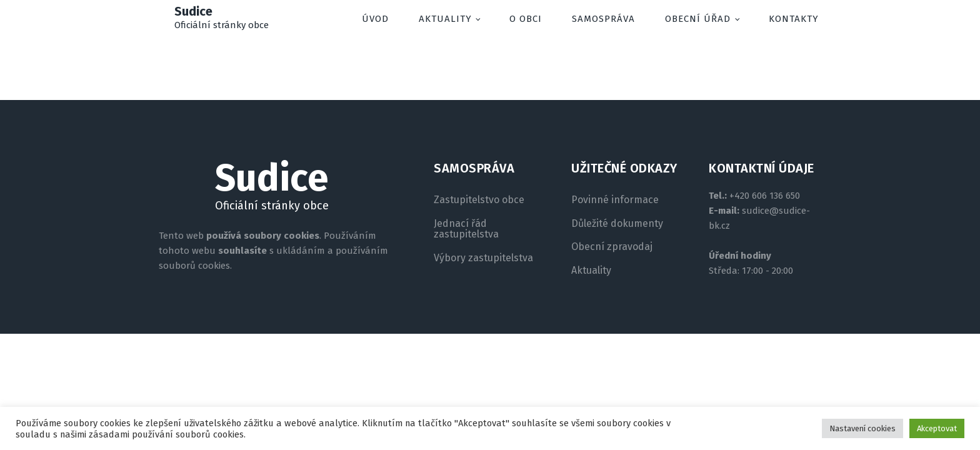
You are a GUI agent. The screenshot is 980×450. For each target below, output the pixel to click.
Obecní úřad (698, 19)
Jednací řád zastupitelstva (466, 229)
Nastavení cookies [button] (862, 428)
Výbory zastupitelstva (483, 258)
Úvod (375, 19)
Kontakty (794, 19)
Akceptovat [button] (937, 428)
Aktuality (445, 19)
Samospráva (603, 19)
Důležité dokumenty (617, 224)
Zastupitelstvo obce (479, 200)
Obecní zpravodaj (612, 247)
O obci (526, 19)
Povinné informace (615, 200)
